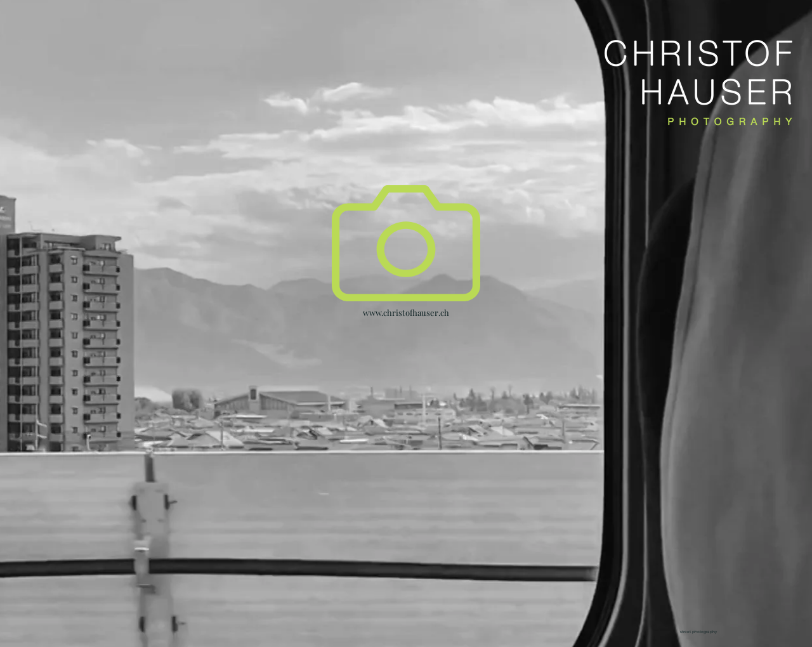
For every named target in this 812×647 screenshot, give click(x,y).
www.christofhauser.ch (406, 312)
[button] (406, 243)
